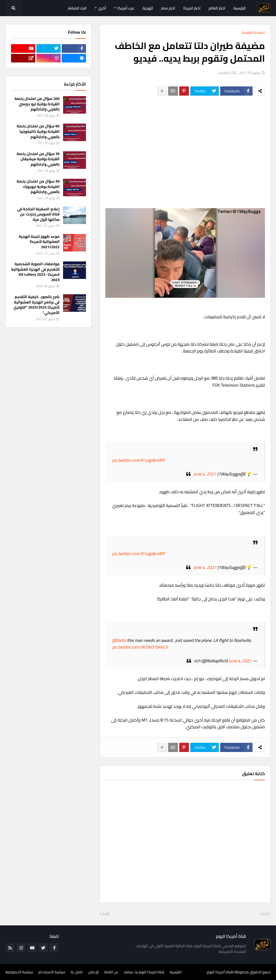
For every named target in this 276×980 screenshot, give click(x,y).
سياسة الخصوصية (19, 972)
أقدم (106, 914)
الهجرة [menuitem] (148, 8)
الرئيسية (176, 972)
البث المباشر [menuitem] (77, 8)
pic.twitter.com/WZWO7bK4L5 (140, 647)
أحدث (264, 914)
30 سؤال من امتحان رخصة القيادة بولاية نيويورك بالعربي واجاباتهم (38, 187)
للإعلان (93, 972)
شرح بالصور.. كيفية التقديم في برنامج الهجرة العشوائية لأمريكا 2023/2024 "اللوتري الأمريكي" (37, 305)
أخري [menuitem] (102, 8)
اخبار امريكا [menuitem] (192, 8)
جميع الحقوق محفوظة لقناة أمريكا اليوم (239, 972)
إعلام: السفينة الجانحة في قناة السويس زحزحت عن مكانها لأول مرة (38, 214)
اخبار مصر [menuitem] (168, 8)
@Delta (119, 640)
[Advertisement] (185, 146)
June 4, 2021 (205, 474)
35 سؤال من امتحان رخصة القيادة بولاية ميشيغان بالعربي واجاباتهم (38, 159)
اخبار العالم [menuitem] (217, 8)
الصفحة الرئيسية (253, 33)
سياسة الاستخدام (52, 972)
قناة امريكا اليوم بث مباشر (144, 972)
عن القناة (111, 972)
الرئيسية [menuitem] (240, 8)
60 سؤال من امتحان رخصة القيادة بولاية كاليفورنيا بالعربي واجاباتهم (38, 132)
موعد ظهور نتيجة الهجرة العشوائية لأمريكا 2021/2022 (39, 242)
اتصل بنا (77, 972)
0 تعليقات (224, 73)
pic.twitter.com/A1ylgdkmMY (139, 460)
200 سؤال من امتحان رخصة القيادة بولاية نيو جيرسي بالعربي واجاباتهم (37, 104)
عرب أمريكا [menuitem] (126, 8)
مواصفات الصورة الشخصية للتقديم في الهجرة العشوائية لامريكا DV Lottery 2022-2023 (35, 272)
